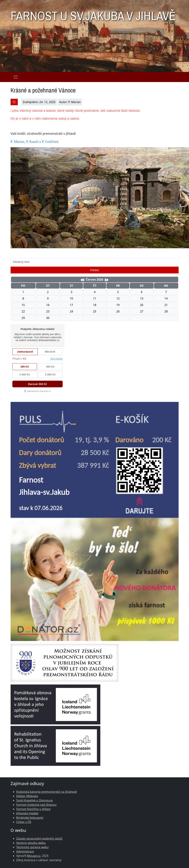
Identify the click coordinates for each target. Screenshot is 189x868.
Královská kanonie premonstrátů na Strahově (47, 792)
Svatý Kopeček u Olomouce (35, 800)
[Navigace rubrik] (16, 77)
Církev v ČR (24, 822)
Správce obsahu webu (31, 843)
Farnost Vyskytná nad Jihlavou (36, 805)
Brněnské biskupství (30, 818)
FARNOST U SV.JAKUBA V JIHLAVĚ (93, 14)
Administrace (25, 851)
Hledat (95, 270)
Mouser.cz (34, 856)
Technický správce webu (32, 847)
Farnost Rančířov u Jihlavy (33, 809)
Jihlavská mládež (27, 813)
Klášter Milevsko (27, 796)
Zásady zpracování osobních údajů (39, 838)
